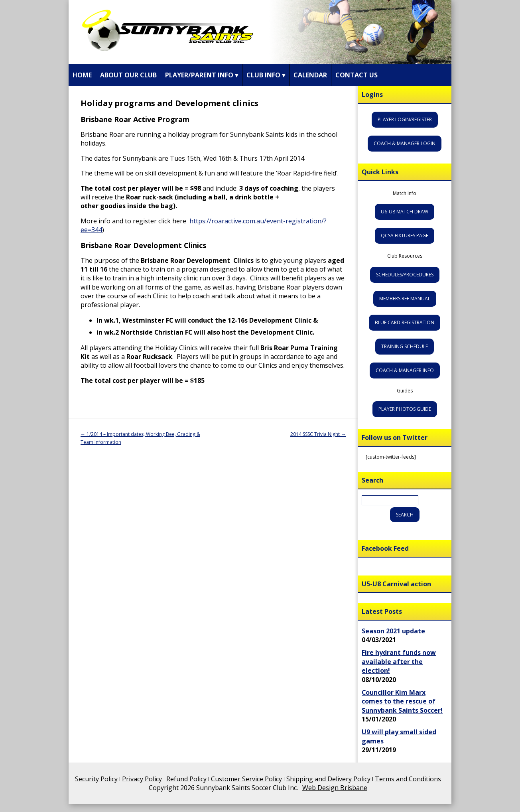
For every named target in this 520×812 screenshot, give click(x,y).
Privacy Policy (142, 779)
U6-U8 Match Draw (405, 212)
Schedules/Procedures (405, 275)
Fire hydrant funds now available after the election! (399, 661)
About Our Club (128, 75)
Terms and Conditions (408, 779)
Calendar (310, 75)
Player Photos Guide (405, 409)
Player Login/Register (405, 119)
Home (82, 75)
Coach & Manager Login (405, 143)
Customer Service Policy (246, 779)
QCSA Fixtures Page (405, 236)
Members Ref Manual (405, 299)
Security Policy (96, 779)
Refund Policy (186, 779)
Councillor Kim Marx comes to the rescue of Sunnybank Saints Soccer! (402, 701)
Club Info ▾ (266, 75)
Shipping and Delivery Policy (328, 779)
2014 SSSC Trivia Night (318, 434)
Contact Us (357, 75)
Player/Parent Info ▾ (202, 75)
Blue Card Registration (405, 322)
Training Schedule (405, 346)
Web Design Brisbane (335, 788)
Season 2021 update (393, 631)
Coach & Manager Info (405, 370)
